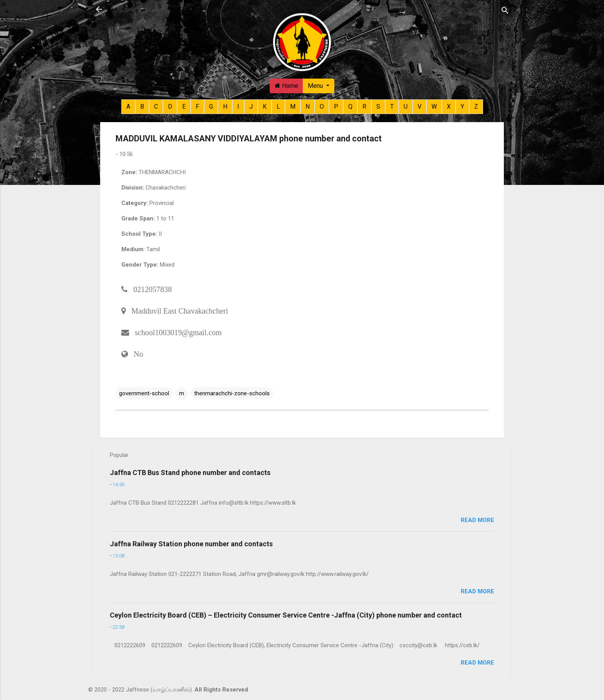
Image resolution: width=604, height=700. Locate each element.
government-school (144, 393)
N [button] (308, 107)
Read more (477, 520)
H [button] (225, 107)
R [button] (364, 107)
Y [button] (462, 107)
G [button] (211, 107)
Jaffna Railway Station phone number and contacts (191, 544)
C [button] (156, 107)
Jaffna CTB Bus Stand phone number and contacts (190, 473)
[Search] (505, 10)
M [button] (293, 107)
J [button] (251, 107)
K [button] (265, 107)
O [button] (322, 107)
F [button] (197, 107)
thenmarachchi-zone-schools (232, 393)
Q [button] (350, 107)
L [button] (278, 107)
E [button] (184, 107)
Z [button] (476, 107)
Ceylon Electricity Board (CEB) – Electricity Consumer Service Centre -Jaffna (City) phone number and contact (286, 615)
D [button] (170, 107)
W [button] (434, 107)
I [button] (238, 107)
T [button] (392, 107)
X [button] (449, 107)
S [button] (378, 107)
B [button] (142, 107)
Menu (316, 86)
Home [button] (286, 86)
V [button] (419, 107)
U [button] (406, 107)
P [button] (336, 107)
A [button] (128, 107)
